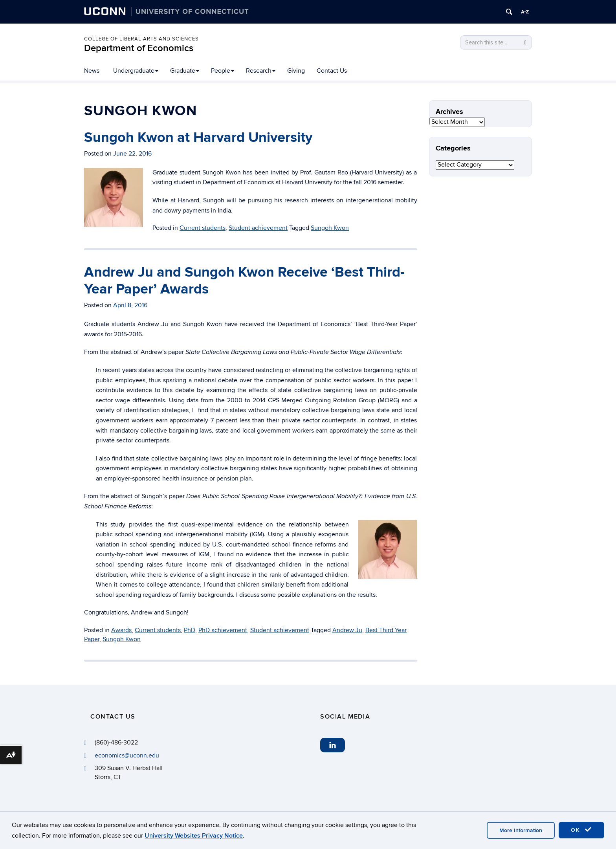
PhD (190, 630)
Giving (296, 71)
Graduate (185, 71)
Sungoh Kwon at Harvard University (198, 138)
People (223, 71)
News (92, 71)
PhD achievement (223, 630)
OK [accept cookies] (581, 830)
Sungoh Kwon (330, 228)
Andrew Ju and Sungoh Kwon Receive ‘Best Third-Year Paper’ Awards (244, 281)
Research (261, 71)
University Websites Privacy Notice (194, 836)
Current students (203, 228)
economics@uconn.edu (127, 755)
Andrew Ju (347, 630)
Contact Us (332, 71)
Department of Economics (139, 48)
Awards (121, 630)
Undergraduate (136, 71)
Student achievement (258, 228)
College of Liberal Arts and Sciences (141, 39)
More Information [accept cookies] (521, 830)
